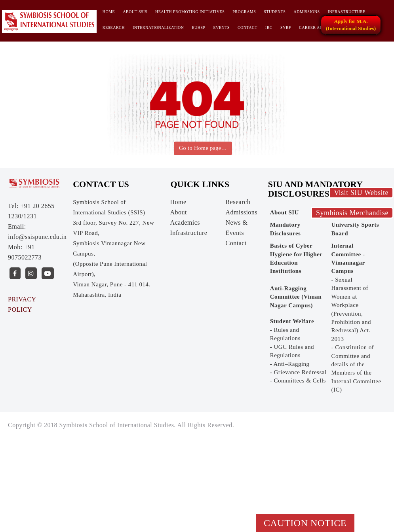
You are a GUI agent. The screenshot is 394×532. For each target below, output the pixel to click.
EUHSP (198, 27)
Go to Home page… (203, 148)
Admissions (306, 12)
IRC (269, 27)
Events (222, 27)
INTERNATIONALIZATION (158, 27)
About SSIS (135, 12)
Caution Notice (305, 523)
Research (114, 27)
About (178, 212)
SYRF (286, 27)
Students (275, 12)
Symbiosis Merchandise (352, 213)
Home (109, 12)
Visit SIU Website (361, 193)
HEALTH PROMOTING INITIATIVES (190, 12)
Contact (247, 27)
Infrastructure (347, 12)
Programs (244, 12)
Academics (185, 222)
